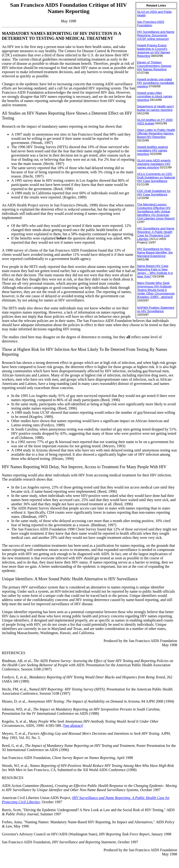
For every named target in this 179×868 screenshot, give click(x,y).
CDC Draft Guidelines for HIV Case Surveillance (154, 193)
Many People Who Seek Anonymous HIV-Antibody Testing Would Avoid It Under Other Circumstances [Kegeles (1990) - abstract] (156, 290)
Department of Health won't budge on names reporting (155, 108)
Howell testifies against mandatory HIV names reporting (152, 150)
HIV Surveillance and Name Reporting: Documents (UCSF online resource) (156, 35)
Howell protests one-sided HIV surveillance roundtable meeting (156, 83)
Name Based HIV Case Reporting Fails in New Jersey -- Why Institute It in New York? (155, 271)
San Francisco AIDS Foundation (151, 24)
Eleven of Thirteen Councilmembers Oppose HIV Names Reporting (154, 66)
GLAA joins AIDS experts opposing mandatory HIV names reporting (154, 164)
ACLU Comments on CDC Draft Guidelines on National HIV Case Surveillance (156, 177)
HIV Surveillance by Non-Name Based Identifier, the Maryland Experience (155, 252)
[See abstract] (73, 726)
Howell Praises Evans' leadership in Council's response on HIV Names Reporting (154, 51)
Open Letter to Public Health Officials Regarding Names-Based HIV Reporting (156, 133)
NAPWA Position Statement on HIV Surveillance (156, 309)
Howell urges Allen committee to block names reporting (155, 96)
